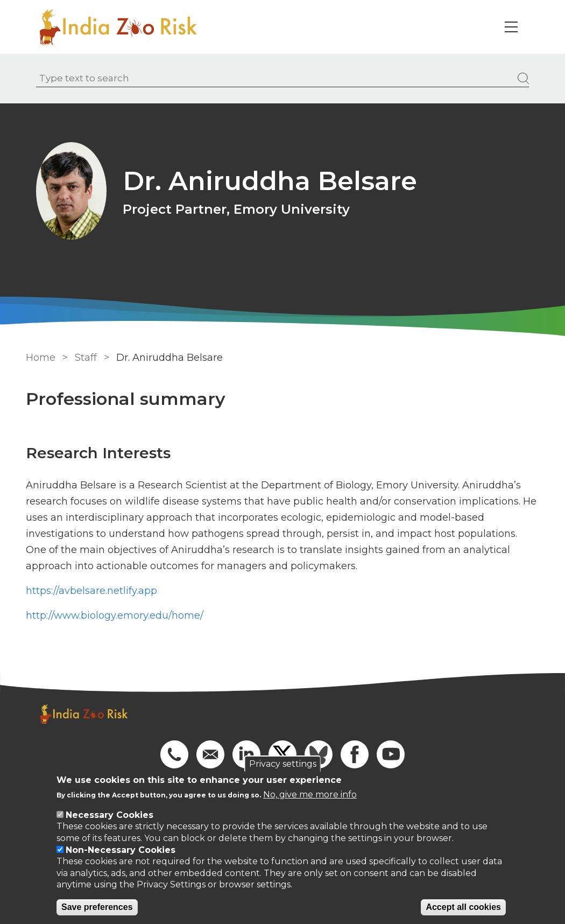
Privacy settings (283, 764)
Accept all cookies (463, 907)
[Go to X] (282, 754)
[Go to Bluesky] (319, 754)
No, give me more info (310, 794)
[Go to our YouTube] (391, 754)
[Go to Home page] (122, 27)
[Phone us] (174, 754)
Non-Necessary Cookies (121, 850)
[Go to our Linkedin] (246, 754)
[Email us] (210, 754)
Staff (84, 358)
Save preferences (97, 907)
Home (39, 358)
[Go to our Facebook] (355, 754)
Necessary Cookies (110, 815)
